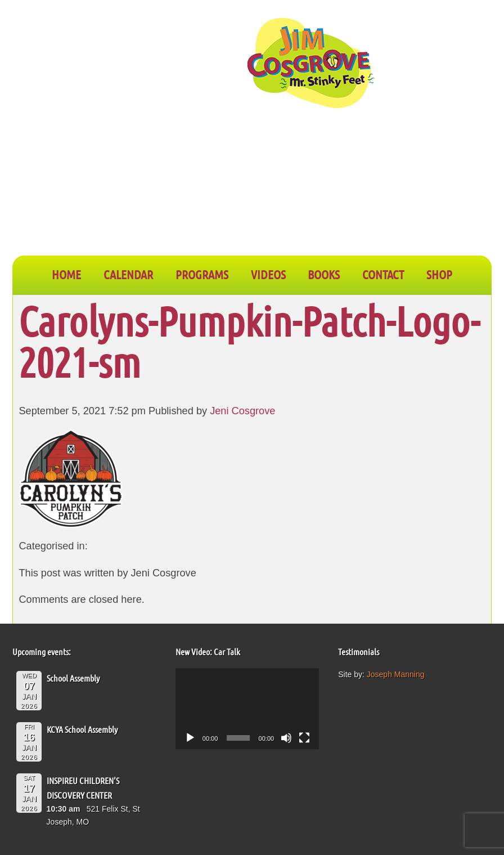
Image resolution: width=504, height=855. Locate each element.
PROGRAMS (202, 274)
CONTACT (383, 274)
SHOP (439, 274)
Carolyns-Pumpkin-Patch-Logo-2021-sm (249, 341)
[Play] (190, 738)
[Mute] (286, 738)
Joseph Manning (396, 674)
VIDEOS (268, 274)
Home (66, 274)
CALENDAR (128, 274)
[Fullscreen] (304, 738)
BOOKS (324, 274)
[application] (247, 709)
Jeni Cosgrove (242, 411)
